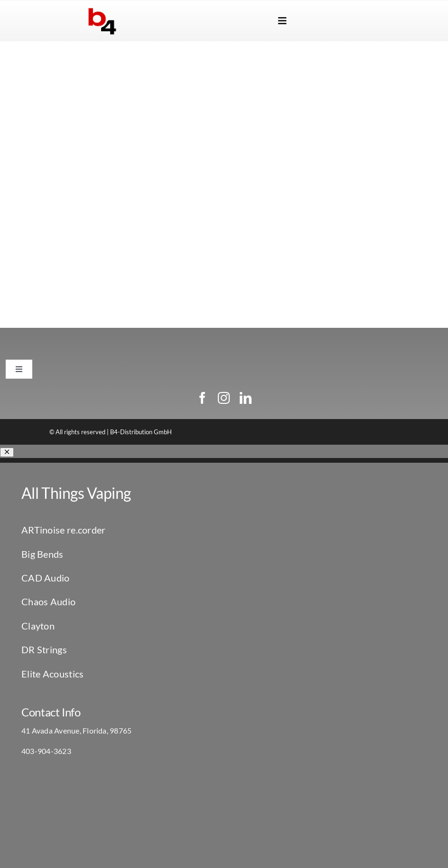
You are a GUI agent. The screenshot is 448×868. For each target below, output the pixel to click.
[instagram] (224, 398)
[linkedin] (246, 398)
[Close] (7, 452)
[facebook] (202, 398)
